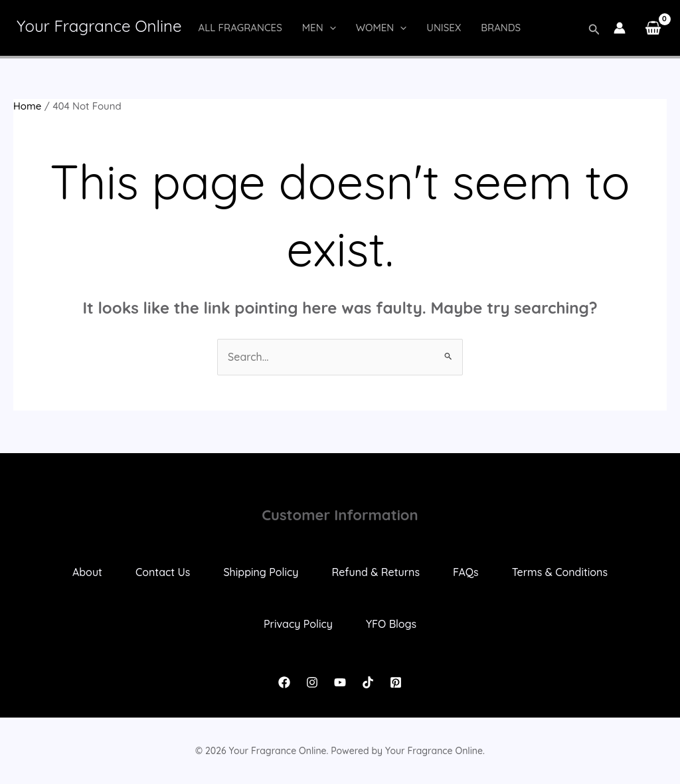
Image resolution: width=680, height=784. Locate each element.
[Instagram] (312, 682)
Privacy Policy (298, 624)
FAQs (466, 572)
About (87, 572)
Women (382, 28)
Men (319, 28)
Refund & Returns (376, 572)
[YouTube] (340, 682)
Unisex (444, 28)
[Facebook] (284, 682)
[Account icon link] (620, 28)
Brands (501, 28)
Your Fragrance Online (99, 26)
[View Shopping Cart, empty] (653, 28)
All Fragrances (240, 28)
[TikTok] (368, 682)
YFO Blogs (391, 624)
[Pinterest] (396, 682)
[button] (330, 28)
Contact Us (163, 572)
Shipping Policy (261, 572)
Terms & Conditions (560, 572)
